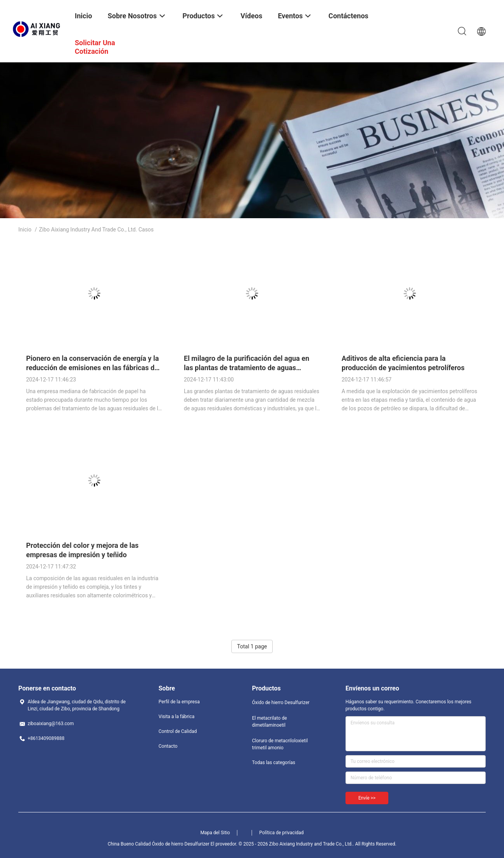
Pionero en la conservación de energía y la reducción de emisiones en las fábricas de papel (93, 368)
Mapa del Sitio (215, 833)
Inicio (25, 230)
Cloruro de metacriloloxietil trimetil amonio (280, 744)
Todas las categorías (274, 763)
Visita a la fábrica (176, 717)
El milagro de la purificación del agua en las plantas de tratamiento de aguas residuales (247, 368)
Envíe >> (367, 798)
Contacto (168, 746)
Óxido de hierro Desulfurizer (281, 703)
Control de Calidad (178, 731)
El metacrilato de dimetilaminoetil (270, 722)
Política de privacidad (281, 833)
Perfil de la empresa (179, 702)
